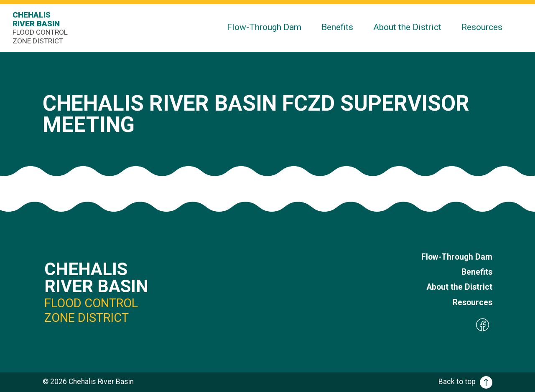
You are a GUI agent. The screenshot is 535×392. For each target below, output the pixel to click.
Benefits (337, 27)
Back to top (465, 382)
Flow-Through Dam (264, 27)
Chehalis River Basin (42, 28)
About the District (407, 27)
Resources (482, 27)
